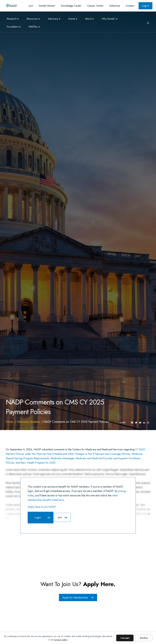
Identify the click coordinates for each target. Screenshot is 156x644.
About (88, 19)
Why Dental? (108, 19)
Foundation (13, 27)
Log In (145, 6)
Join (31, 6)
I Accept (125, 638)
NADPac (33, 27)
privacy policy (61, 640)
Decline (144, 638)
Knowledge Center (71, 6)
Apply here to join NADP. (42, 507)
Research (12, 19)
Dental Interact (47, 6)
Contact (130, 6)
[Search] (147, 23)
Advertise (115, 6)
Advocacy (53, 19)
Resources (32, 19)
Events (72, 19)
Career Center (95, 6)
